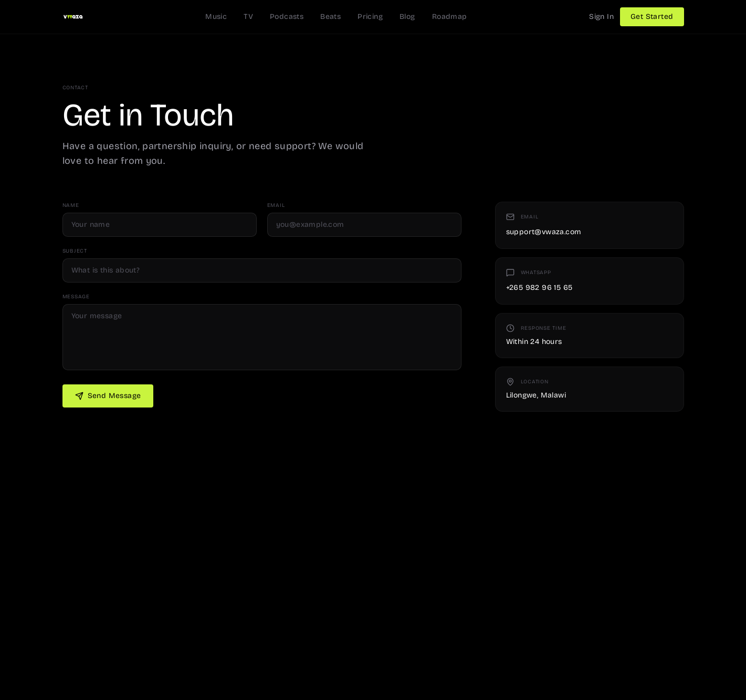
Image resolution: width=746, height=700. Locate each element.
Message (76, 297)
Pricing (370, 17)
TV (248, 17)
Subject (75, 251)
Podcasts (287, 17)
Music (216, 17)
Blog (407, 17)
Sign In (601, 17)
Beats (330, 17)
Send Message (108, 396)
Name (71, 205)
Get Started (652, 17)
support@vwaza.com (544, 232)
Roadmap (450, 17)
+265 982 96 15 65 (539, 288)
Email (276, 205)
